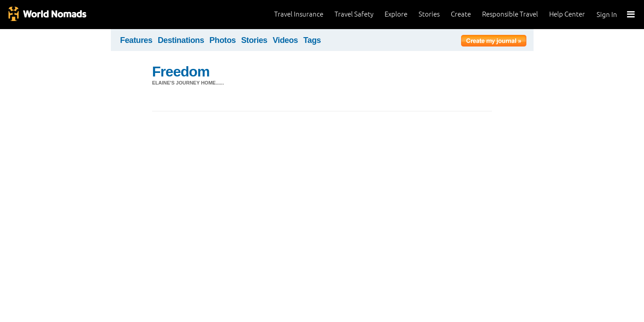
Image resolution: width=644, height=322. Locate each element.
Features (136, 40)
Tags (312, 40)
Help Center (567, 14)
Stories (429, 14)
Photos (222, 40)
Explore (396, 14)
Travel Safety (354, 14)
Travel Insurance (299, 14)
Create (461, 14)
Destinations (181, 40)
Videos (286, 40)
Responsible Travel (510, 14)
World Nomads (47, 15)
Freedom (181, 72)
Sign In (607, 15)
